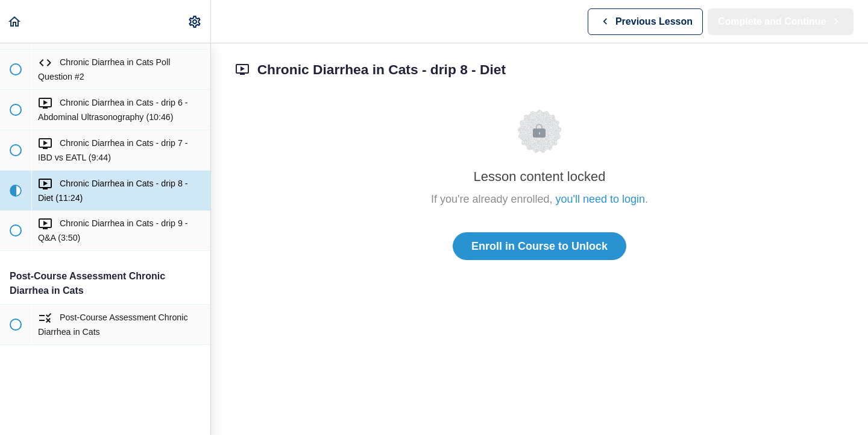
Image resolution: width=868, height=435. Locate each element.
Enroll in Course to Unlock (539, 246)
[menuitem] (195, 21)
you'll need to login (601, 199)
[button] (15, 21)
